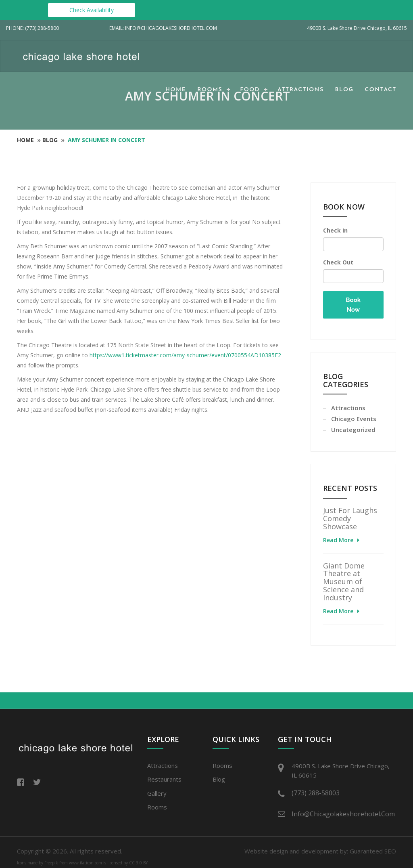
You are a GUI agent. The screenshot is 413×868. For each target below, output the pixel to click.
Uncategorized (353, 430)
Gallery (157, 793)
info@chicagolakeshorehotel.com (342, 814)
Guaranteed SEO (373, 851)
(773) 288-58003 (316, 793)
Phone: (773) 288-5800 (32, 28)
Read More (338, 540)
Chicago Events (354, 419)
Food (250, 90)
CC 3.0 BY (138, 863)
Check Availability (92, 10)
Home (176, 90)
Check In (335, 230)
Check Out (338, 262)
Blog (344, 90)
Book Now (353, 305)
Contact (381, 90)
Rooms (210, 90)
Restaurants (164, 779)
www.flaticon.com (86, 863)
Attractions (301, 90)
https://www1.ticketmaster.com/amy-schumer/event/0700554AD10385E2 (185, 355)
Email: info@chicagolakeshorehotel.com (163, 28)
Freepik (51, 863)
